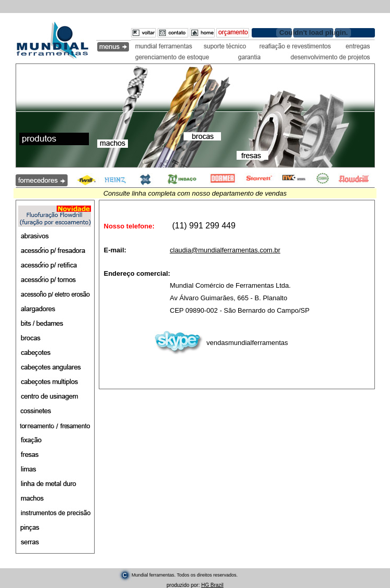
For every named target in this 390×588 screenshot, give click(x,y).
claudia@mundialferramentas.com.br (225, 250)
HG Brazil (212, 585)
